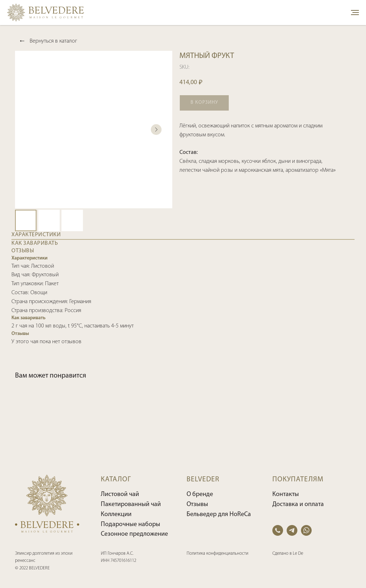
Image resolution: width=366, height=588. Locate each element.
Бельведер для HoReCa (219, 514)
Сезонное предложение (134, 534)
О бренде (200, 494)
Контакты (286, 494)
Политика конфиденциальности (217, 553)
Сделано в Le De (288, 553)
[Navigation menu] (355, 13)
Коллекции (116, 514)
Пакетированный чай (131, 504)
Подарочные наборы (130, 524)
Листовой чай (120, 494)
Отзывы (197, 504)
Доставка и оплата (298, 504)
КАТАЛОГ (116, 480)
